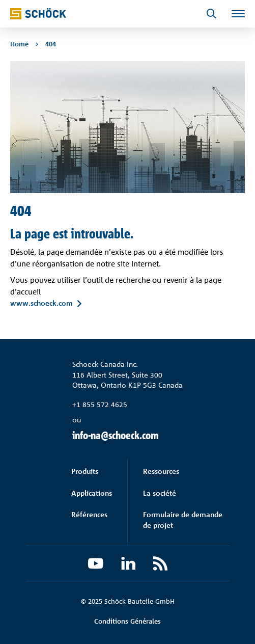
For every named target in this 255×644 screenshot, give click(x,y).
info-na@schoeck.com (116, 435)
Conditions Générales (127, 621)
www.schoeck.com (41, 303)
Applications (92, 493)
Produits (85, 471)
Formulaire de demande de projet (183, 519)
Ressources (161, 471)
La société (160, 493)
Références (89, 514)
